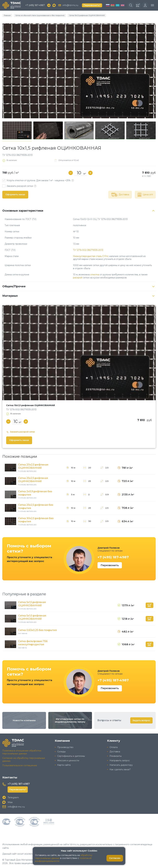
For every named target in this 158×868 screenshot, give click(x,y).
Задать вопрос (141, 720)
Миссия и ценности (68, 761)
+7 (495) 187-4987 (35, 5)
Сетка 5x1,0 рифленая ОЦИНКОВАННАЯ (32, 617)
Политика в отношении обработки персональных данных (22, 752)
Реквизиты (116, 756)
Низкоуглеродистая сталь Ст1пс (91, 256)
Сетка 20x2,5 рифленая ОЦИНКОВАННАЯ (33, 466)
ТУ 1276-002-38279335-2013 (88, 250)
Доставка (115, 752)
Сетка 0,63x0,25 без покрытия (37, 630)
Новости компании (24, 720)
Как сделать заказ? (120, 769)
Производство (65, 747)
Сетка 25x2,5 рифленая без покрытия (36, 506)
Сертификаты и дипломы (71, 756)
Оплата (114, 747)
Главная (7, 15)
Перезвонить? (92, 5)
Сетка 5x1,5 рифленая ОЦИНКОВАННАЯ (32, 604)
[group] (79, 71)
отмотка (95, 275)
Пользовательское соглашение (20, 765)
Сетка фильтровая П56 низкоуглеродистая (33, 643)
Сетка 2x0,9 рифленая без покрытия (35, 493)
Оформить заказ (15, 194)
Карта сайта (64, 765)
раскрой (78, 278)
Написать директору (121, 765)
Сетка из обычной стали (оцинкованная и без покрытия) (40, 15)
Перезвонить (110, 565)
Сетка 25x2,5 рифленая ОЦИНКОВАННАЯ (33, 480)
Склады (61, 752)
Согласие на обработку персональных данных (24, 759)
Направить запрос (120, 761)
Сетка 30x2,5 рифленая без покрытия (36, 520)
